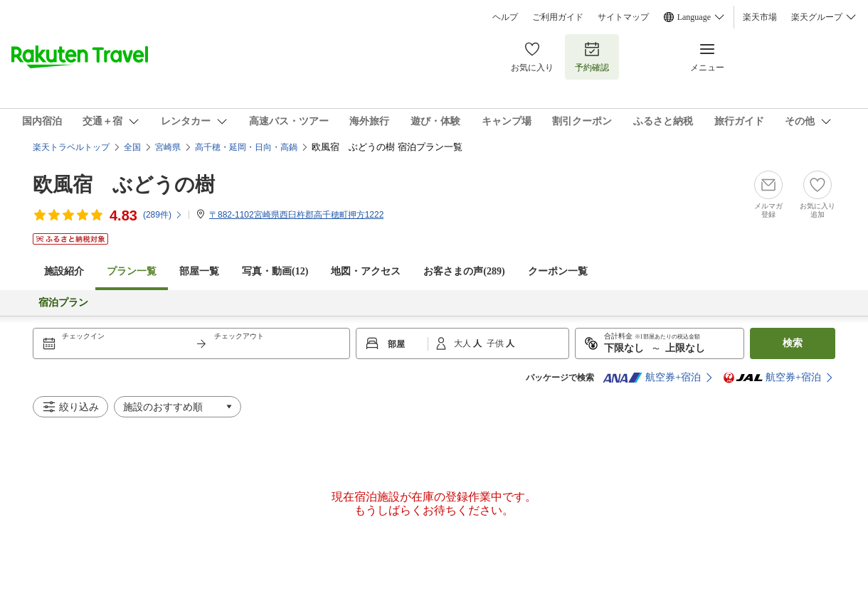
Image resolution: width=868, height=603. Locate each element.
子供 (496, 343)
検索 (793, 343)
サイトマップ (623, 17)
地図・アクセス (366, 271)
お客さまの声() (464, 271)
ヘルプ (505, 17)
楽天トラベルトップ (71, 147)
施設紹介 (64, 271)
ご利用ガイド (558, 17)
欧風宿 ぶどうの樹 (124, 185)
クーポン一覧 (558, 271)
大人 (464, 343)
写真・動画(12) (275, 271)
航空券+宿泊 (652, 378)
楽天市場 (760, 17)
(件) (163, 215)
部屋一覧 (199, 271)
